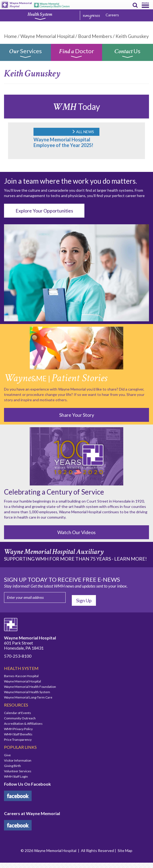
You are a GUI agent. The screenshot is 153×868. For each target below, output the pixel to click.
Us (127, 54)
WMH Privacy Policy (18, 729)
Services (25, 54)
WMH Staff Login (16, 776)
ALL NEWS (83, 132)
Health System (40, 16)
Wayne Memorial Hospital (47, 36)
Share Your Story (77, 415)
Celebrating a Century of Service (54, 492)
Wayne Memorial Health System (27, 692)
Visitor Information (18, 760)
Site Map (125, 850)
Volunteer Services (18, 771)
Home (10, 36)
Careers (112, 15)
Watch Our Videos (76, 532)
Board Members (95, 36)
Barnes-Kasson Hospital (21, 676)
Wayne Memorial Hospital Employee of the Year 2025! (63, 142)
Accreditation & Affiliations (23, 724)
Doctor (76, 54)
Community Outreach (20, 718)
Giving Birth (12, 766)
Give (7, 755)
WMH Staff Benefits (18, 734)
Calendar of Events (18, 713)
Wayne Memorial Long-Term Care (28, 697)
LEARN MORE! (130, 559)
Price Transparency (18, 740)
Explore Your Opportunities (44, 211)
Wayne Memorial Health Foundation (30, 687)
